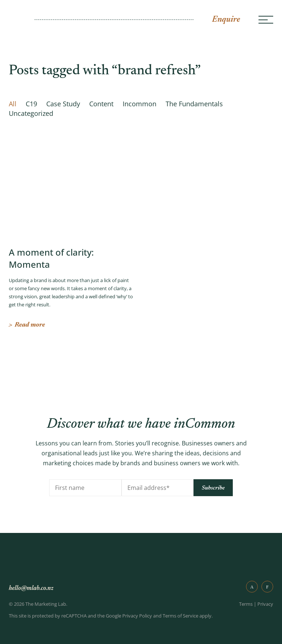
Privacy (265, 604)
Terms (246, 604)
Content (101, 104)
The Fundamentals (194, 104)
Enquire (226, 20)
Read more (27, 325)
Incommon (140, 104)
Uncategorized (31, 113)
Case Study (63, 104)
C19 (31, 104)
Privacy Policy (137, 616)
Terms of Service (180, 616)
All (13, 104)
